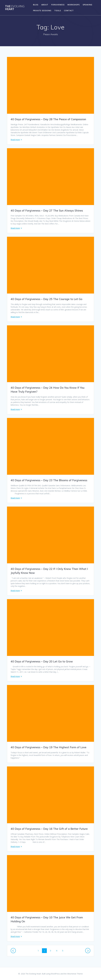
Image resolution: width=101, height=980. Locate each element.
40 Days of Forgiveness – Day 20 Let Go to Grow (42, 661)
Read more (15, 140)
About (45, 5)
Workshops (74, 5)
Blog (36, 5)
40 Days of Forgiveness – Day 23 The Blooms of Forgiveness (49, 480)
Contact (69, 11)
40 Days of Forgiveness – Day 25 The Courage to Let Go (46, 299)
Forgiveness (58, 5)
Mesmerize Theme (75, 974)
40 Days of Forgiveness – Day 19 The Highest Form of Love (49, 747)
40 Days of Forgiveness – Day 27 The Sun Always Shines (47, 210)
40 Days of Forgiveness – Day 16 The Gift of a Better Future (49, 829)
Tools (58, 11)
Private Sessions (42, 11)
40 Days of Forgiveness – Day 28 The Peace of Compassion (48, 119)
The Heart (15, 8)
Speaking (87, 5)
